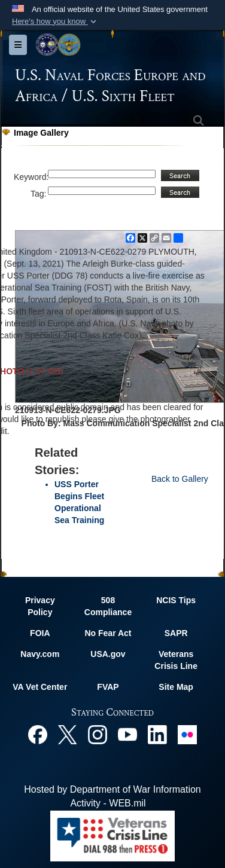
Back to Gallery (180, 479)
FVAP (108, 687)
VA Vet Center (40, 687)
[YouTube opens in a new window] (127, 734)
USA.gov (108, 654)
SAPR (176, 633)
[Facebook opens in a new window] (38, 734)
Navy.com (40, 654)
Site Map (176, 687)
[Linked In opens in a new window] (157, 734)
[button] (55, 22)
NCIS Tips (176, 600)
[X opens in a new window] (68, 734)
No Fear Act (108, 633)
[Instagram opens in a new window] (98, 734)
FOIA (40, 633)
